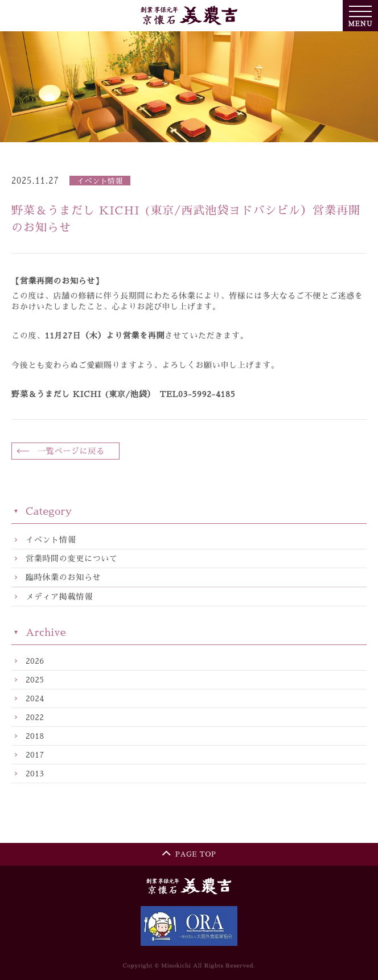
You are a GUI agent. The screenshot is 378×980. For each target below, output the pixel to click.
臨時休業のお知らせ (63, 577)
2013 (35, 774)
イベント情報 (51, 540)
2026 (35, 661)
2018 (35, 736)
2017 (35, 755)
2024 (35, 699)
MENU (360, 16)
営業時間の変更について (72, 559)
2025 (35, 680)
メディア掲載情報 (59, 597)
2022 (35, 718)
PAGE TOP (189, 853)
